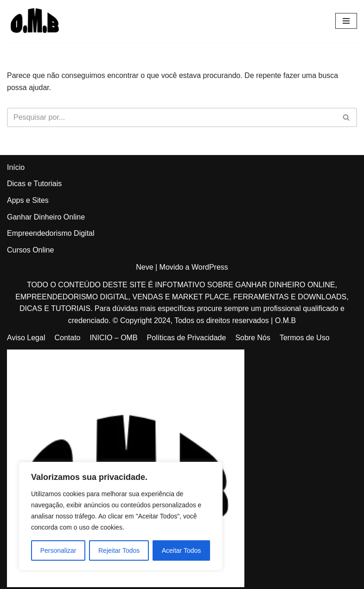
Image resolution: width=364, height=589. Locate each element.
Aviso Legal (26, 338)
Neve (144, 267)
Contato (67, 338)
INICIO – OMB (113, 338)
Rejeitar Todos (119, 550)
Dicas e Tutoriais (34, 184)
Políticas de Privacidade (187, 338)
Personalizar (58, 550)
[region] (121, 516)
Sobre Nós (253, 338)
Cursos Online (30, 250)
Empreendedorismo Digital (51, 233)
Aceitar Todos (182, 550)
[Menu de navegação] (346, 21)
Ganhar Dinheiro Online (46, 217)
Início (16, 167)
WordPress (210, 267)
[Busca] (172, 117)
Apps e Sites (28, 200)
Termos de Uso (305, 338)
